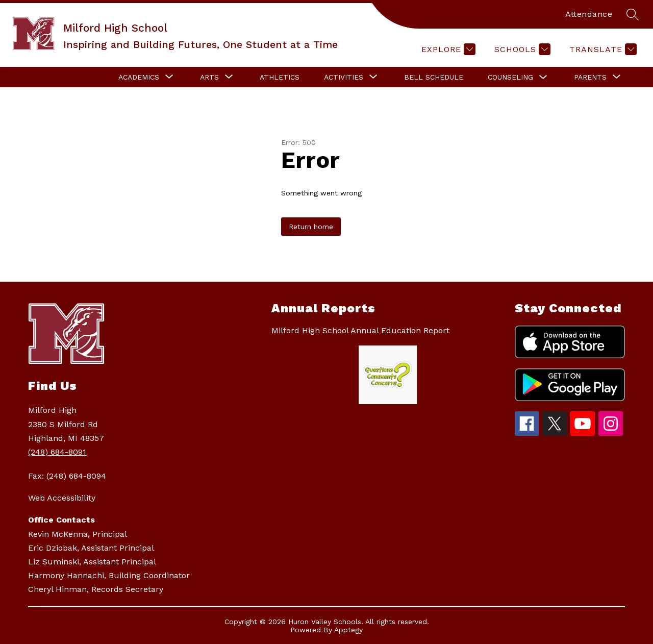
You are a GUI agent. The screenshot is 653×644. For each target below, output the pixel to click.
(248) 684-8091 (57, 452)
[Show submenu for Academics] (139, 77)
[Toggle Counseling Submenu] (543, 77)
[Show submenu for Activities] (344, 77)
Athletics (280, 77)
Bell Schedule (434, 77)
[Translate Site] (602, 49)
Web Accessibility (62, 498)
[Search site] (633, 14)
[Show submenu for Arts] (209, 77)
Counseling (510, 77)
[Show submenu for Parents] (590, 77)
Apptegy (348, 630)
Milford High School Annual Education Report (360, 330)
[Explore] (447, 49)
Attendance (589, 14)
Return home (311, 227)
